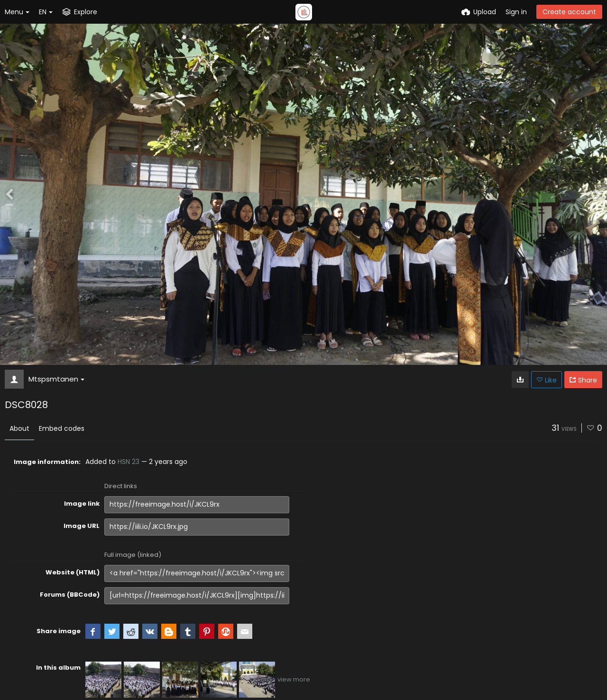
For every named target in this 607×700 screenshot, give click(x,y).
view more (294, 679)
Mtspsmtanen (56, 379)
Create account (569, 12)
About (19, 428)
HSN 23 (129, 462)
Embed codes (62, 428)
